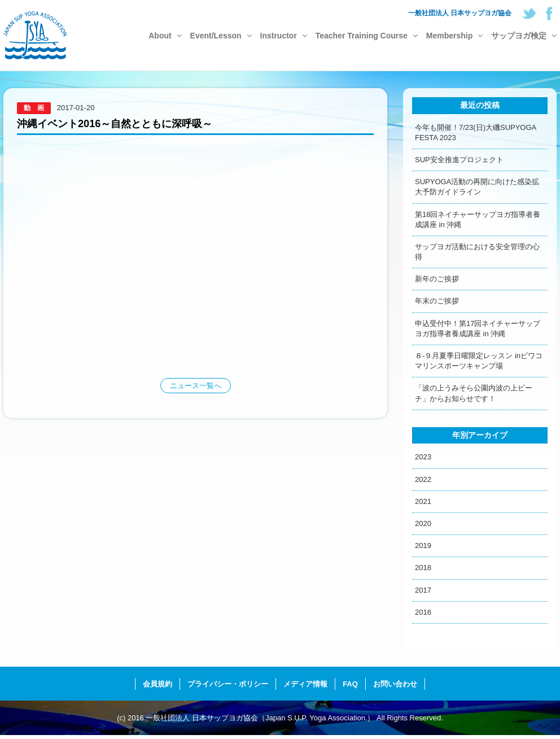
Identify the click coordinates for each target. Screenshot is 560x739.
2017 (423, 590)
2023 (423, 457)
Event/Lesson (221, 36)
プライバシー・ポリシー (228, 684)
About (165, 36)
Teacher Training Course (367, 36)
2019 (423, 545)
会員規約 (158, 684)
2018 (423, 568)
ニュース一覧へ (196, 386)
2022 (423, 479)
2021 (423, 501)
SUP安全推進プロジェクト (459, 160)
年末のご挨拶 (437, 301)
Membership (454, 36)
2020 (423, 523)
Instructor (284, 36)
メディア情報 (305, 684)
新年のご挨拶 (437, 279)
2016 (423, 612)
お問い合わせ (395, 684)
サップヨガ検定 (524, 36)
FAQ (350, 684)
